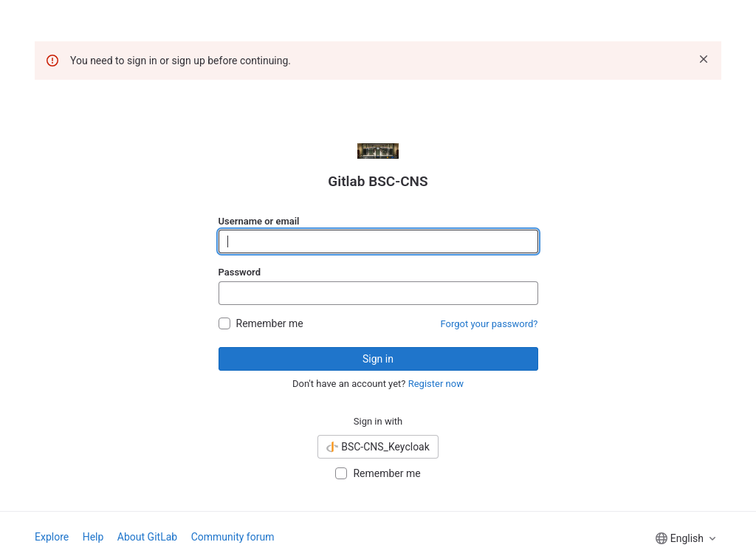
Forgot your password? (489, 324)
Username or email (259, 221)
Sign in (378, 359)
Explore (52, 537)
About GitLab (147, 537)
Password (240, 272)
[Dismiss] (704, 59)
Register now (436, 384)
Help (93, 537)
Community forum (233, 537)
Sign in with (378, 421)
